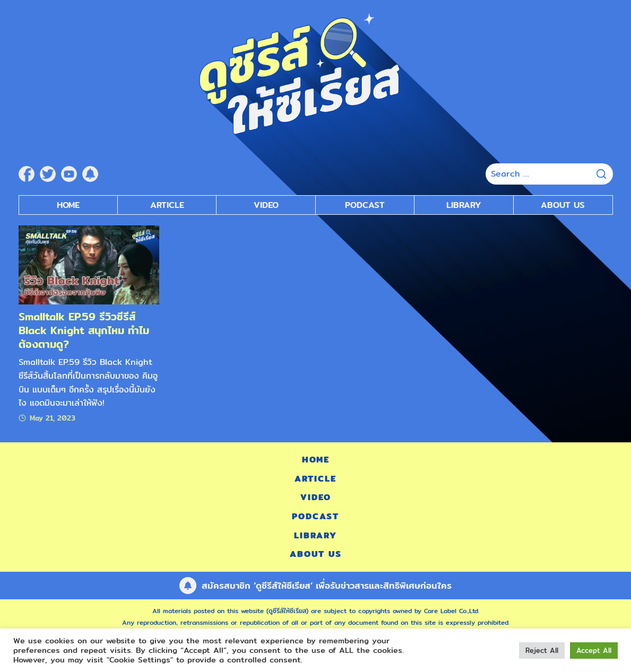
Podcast (315, 516)
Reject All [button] (542, 650)
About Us (563, 205)
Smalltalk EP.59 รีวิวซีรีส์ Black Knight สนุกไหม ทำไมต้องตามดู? (84, 330)
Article (167, 205)
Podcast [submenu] (365, 205)
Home (68, 205)
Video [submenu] (266, 205)
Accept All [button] (594, 650)
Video (316, 497)
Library (464, 205)
